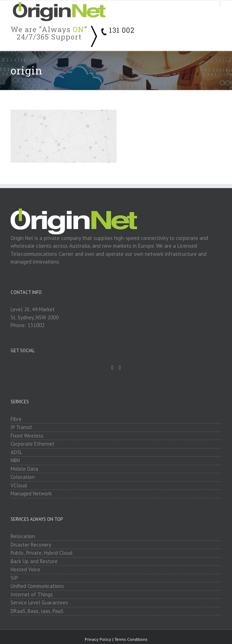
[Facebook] (112, 368)
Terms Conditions (131, 639)
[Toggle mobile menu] (220, 4)
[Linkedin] (120, 368)
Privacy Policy (98, 639)
